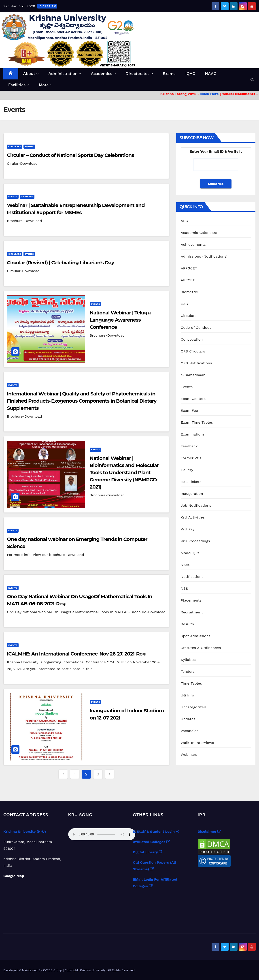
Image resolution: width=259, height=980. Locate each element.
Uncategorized (193, 707)
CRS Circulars (193, 351)
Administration (65, 74)
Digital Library (148, 852)
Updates (188, 719)
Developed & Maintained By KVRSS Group (33, 970)
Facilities (19, 85)
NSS (184, 588)
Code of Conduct (196, 328)
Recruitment (192, 612)
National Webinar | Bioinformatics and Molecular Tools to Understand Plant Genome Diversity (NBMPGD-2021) (124, 473)
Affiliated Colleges (151, 842)
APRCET (188, 280)
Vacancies (190, 731)
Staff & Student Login (156, 832)
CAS (184, 304)
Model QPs (190, 553)
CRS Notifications (196, 363)
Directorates (139, 74)
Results (187, 624)
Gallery (187, 470)
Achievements (193, 244)
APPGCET (189, 268)
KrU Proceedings (195, 541)
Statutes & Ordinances (201, 648)
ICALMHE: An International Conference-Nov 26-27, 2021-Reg (76, 654)
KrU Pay (188, 529)
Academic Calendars (199, 233)
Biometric (189, 292)
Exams (169, 74)
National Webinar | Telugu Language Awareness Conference (120, 320)
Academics (103, 74)
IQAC (190, 74)
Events (29, 146)
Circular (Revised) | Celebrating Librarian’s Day (61, 263)
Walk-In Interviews (197, 743)
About (31, 74)
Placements (191, 600)
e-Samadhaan (193, 375)
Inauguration (192, 494)
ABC (184, 221)
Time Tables (191, 683)
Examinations (193, 434)
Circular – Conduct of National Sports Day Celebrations (70, 155)
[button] (252, 79)
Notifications (192, 577)
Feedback (189, 446)
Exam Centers (193, 399)
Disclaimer (209, 832)
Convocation (192, 339)
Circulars (15, 146)
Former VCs (191, 458)
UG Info (187, 695)
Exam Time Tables (197, 422)
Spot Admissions (196, 636)
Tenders (188, 671)
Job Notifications (196, 505)
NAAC (211, 74)
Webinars (27, 197)
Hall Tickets (191, 482)
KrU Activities (193, 517)
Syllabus (188, 660)
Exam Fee (189, 411)
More (46, 85)
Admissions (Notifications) (204, 256)
